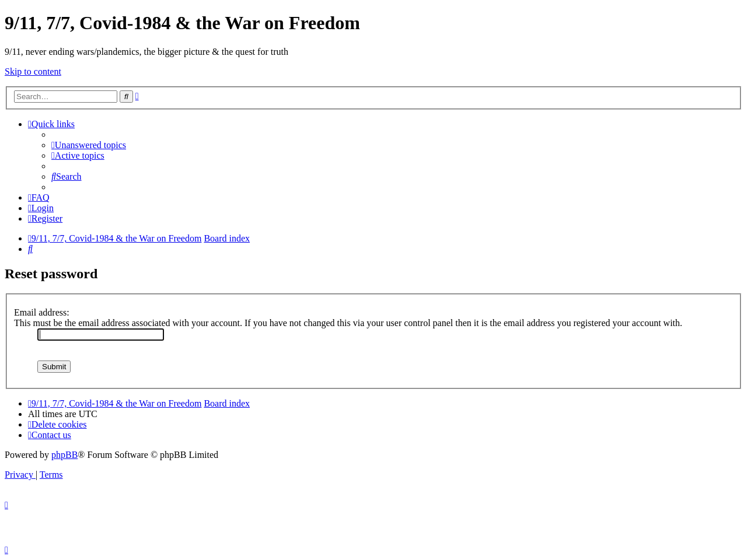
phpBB (64, 455)
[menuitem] (89, 145)
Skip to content (33, 71)
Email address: (42, 312)
